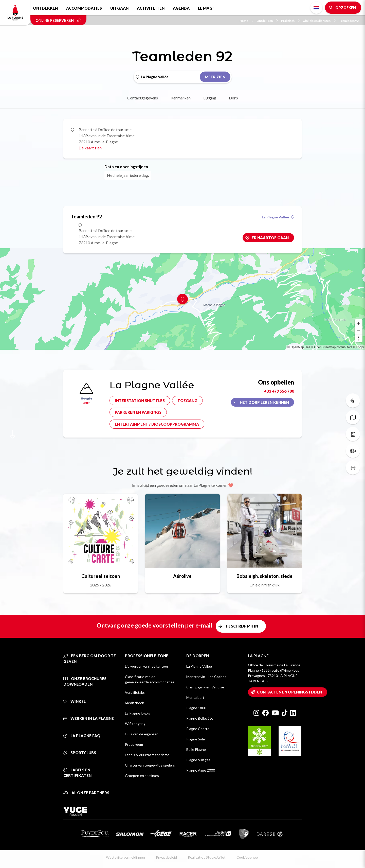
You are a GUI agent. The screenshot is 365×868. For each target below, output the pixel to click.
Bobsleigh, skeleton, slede (264, 576)
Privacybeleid (166, 857)
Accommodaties (84, 8)
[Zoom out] (359, 331)
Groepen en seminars (142, 776)
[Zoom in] (359, 323)
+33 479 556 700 (279, 391)
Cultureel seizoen (101, 576)
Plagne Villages (198, 760)
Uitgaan (119, 8)
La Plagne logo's (138, 713)
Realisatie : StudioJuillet (207, 857)
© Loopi (358, 347)
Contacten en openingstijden (289, 692)
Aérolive (182, 576)
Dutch (316, 8)
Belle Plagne (196, 749)
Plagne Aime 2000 (201, 770)
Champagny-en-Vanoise (205, 687)
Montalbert (195, 697)
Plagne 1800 (196, 708)
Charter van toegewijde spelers (150, 765)
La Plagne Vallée (278, 217)
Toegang (187, 401)
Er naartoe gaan (270, 238)
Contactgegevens (143, 98)
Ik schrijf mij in (242, 626)
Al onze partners (86, 793)
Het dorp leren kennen (264, 402)
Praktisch (290, 21)
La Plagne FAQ (82, 736)
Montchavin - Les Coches (206, 677)
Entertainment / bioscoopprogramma (157, 424)
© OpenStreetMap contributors (332, 347)
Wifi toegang (135, 724)
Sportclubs (80, 753)
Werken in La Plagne (89, 718)
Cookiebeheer (248, 857)
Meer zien (215, 77)
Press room (134, 744)
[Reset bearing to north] (359, 338)
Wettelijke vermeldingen (125, 857)
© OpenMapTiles (299, 347)
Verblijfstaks (135, 692)
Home (246, 21)
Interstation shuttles (140, 401)
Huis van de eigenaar (141, 734)
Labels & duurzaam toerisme (147, 755)
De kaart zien (90, 148)
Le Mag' (206, 8)
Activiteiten (151, 8)
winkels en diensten (319, 21)
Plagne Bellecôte (200, 718)
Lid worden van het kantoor (147, 666)
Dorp (233, 98)
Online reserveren (58, 20)
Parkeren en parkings (138, 412)
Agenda (181, 8)
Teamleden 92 (349, 21)
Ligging (210, 98)
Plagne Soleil (196, 739)
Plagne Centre (198, 729)
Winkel (75, 701)
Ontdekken (45, 8)
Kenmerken (181, 98)
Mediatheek (134, 703)
